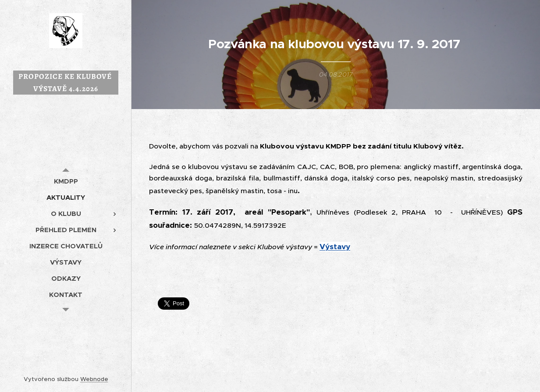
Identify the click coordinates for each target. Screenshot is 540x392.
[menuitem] (66, 181)
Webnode (94, 379)
